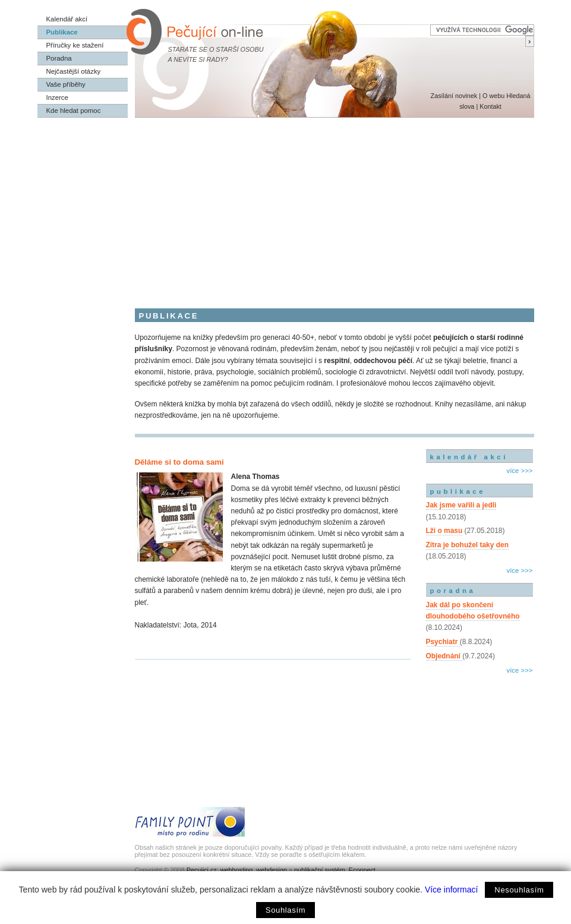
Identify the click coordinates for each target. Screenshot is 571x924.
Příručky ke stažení (75, 45)
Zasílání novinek (454, 96)
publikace (458, 491)
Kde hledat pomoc (74, 111)
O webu (493, 96)
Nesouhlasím (519, 890)
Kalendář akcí (67, 19)
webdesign (272, 870)
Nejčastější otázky (74, 71)
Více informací (451, 890)
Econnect (362, 870)
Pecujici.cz (202, 870)
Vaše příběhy (66, 84)
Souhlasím (285, 910)
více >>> (519, 471)
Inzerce (57, 97)
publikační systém (320, 870)
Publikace (62, 32)
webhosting (237, 870)
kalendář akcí (469, 457)
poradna (453, 591)
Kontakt (490, 106)
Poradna (59, 58)
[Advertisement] (286, 207)
